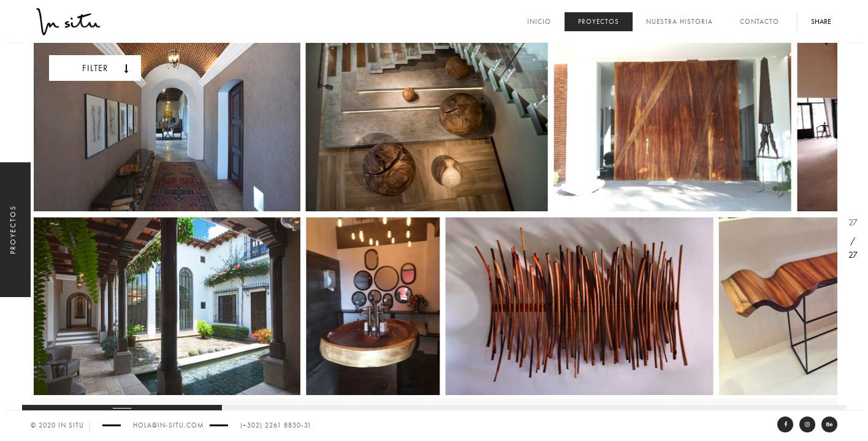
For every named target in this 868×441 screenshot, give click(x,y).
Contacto (759, 22)
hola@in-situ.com (168, 425)
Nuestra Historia (680, 22)
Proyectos (599, 22)
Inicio (539, 22)
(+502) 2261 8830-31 (276, 425)
